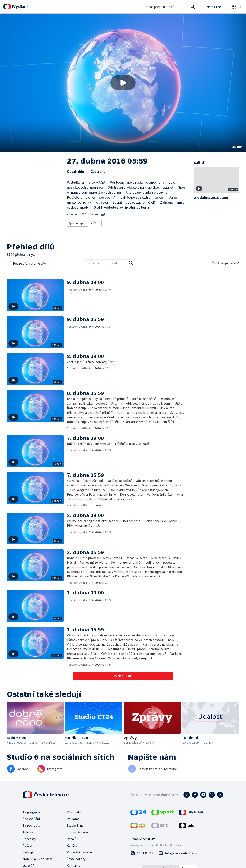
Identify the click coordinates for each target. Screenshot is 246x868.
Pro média (74, 811)
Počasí (27, 844)
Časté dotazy (76, 857)
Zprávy (95, 222)
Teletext (29, 831)
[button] (123, 83)
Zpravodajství (77, 222)
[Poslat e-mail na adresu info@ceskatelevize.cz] (178, 852)
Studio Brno (75, 824)
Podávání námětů (79, 851)
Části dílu (98, 171)
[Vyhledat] (131, 262)
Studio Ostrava (77, 831)
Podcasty (29, 837)
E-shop (28, 851)
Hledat (192, 8)
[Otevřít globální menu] (236, 7)
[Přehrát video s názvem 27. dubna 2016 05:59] (123, 83)
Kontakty (74, 864)
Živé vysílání (31, 817)
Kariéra (72, 844)
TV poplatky (31, 824)
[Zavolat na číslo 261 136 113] (142, 852)
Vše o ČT (29, 864)
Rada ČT (73, 837)
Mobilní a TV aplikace (38, 857)
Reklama (73, 817)
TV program (31, 811)
